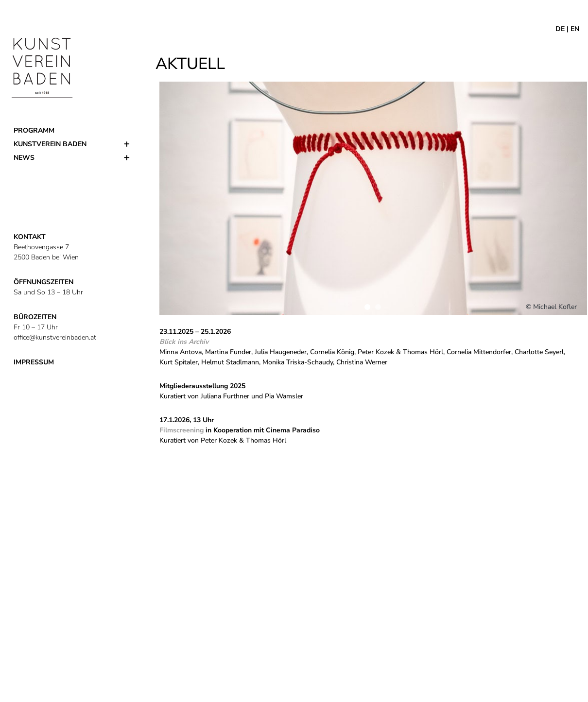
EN (575, 29)
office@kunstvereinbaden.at (55, 337)
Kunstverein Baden (50, 144)
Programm (34, 130)
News (24, 158)
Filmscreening (182, 430)
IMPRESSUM (34, 362)
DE (560, 29)
